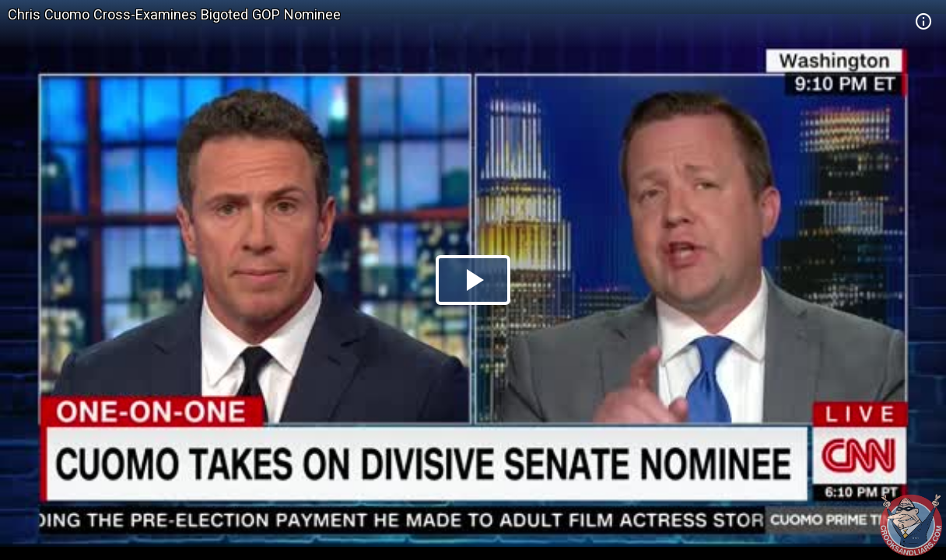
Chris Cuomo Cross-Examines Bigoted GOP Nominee (174, 14)
